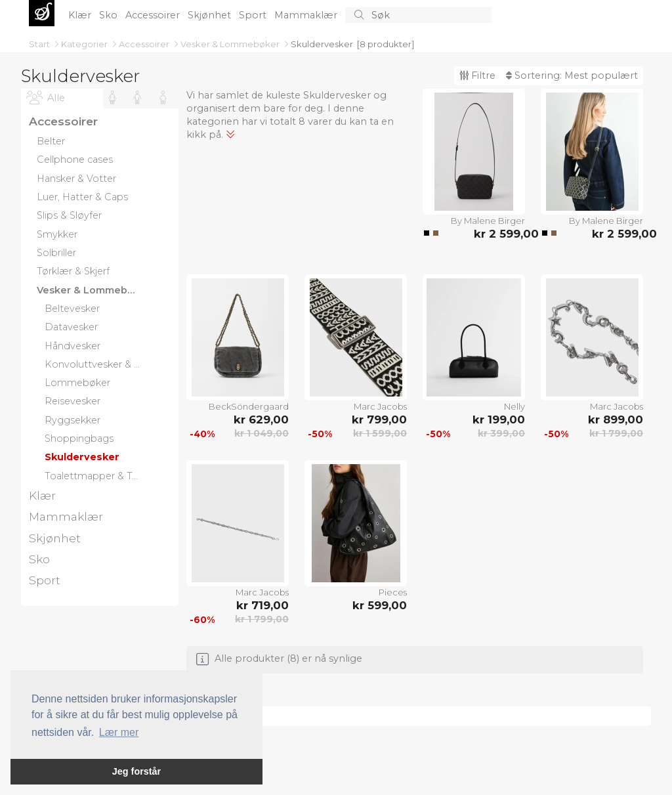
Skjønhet (211, 15)
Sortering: (572, 75)
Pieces (393, 592)
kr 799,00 (379, 419)
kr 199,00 (499, 419)
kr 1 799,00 (616, 433)
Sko (110, 15)
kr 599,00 (380, 605)
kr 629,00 (261, 419)
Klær (81, 15)
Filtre (477, 75)
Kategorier (85, 44)
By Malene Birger (488, 221)
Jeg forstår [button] (136, 771)
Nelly (514, 406)
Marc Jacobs (380, 406)
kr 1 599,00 (380, 433)
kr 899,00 (616, 419)
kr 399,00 (501, 433)
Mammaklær (307, 15)
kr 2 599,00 (499, 234)
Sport (254, 15)
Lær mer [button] (119, 732)
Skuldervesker (322, 44)
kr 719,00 (262, 605)
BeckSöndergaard (249, 406)
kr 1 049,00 (262, 433)
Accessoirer (154, 15)
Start (40, 44)
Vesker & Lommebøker (231, 44)
